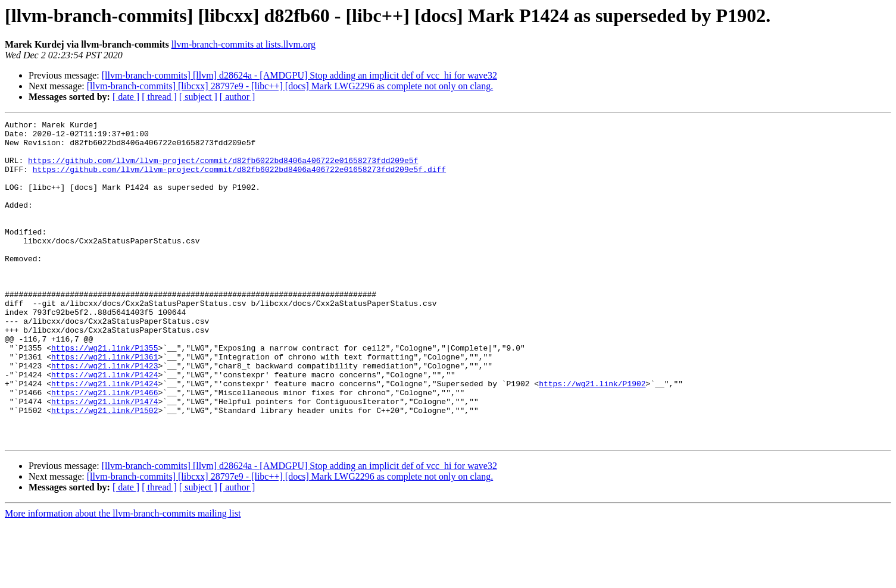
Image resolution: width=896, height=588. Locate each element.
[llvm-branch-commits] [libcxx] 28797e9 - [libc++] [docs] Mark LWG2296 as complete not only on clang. (290, 86)
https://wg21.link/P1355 (104, 394)
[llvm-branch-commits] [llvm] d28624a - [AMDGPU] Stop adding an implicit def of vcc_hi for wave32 (299, 75)
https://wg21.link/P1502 (104, 469)
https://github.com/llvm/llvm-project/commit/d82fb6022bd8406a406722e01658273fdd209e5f (223, 169)
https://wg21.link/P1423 (104, 415)
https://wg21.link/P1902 (592, 437)
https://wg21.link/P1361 (104, 405)
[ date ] (126, 97)
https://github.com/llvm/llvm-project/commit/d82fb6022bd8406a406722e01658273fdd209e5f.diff (239, 180)
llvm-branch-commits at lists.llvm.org (243, 44)
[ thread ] (159, 97)
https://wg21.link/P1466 (104, 448)
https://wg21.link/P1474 (104, 458)
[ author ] (238, 97)
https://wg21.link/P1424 (104, 426)
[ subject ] (198, 97)
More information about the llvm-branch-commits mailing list (123, 578)
